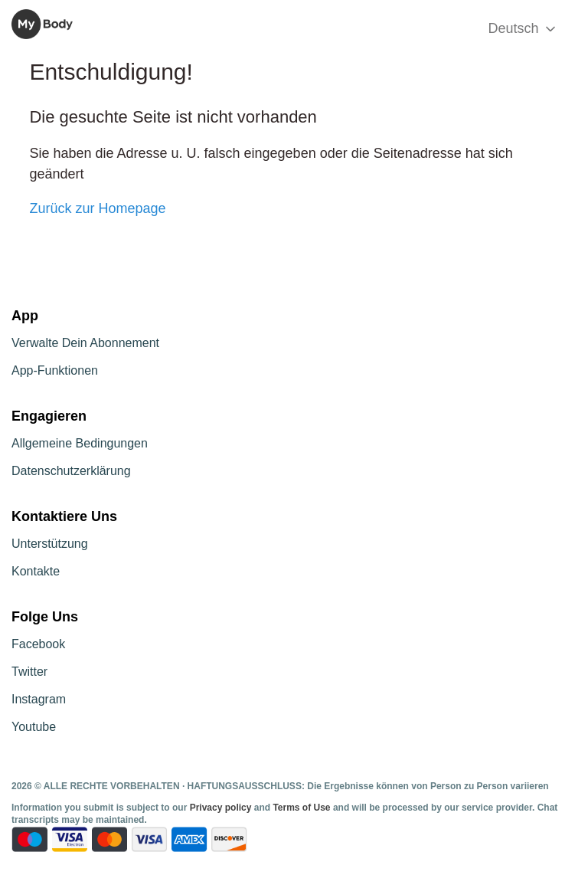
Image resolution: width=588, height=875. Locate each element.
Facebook (38, 644)
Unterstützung (50, 544)
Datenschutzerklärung (71, 471)
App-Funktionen (55, 370)
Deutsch (523, 29)
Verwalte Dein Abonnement (85, 343)
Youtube (34, 727)
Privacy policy (222, 808)
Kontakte (36, 571)
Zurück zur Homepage (97, 208)
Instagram (39, 699)
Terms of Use (301, 808)
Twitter (29, 672)
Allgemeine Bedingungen (80, 443)
